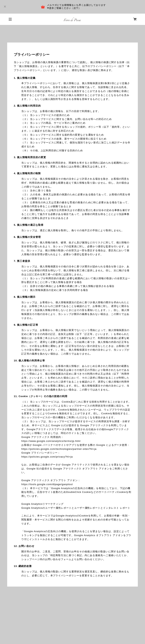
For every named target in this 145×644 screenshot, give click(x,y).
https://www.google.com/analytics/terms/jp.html (51, 441)
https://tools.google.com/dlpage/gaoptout (47, 484)
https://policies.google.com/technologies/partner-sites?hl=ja (59, 449)
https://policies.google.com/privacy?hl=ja (47, 457)
